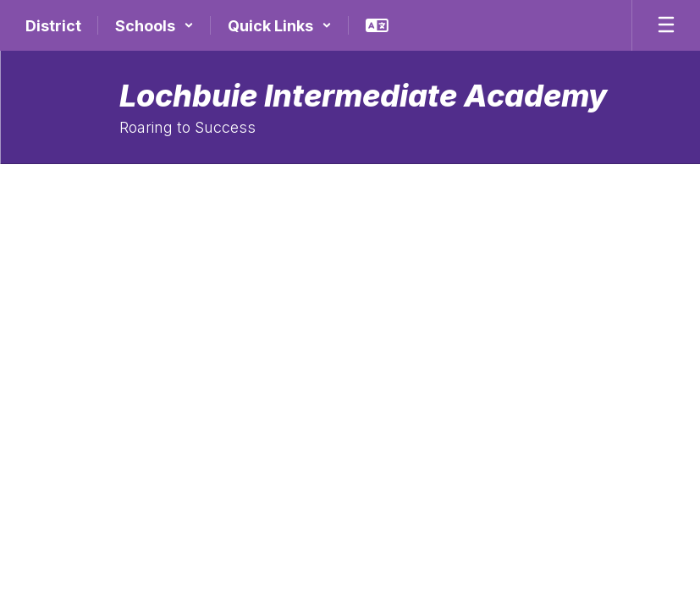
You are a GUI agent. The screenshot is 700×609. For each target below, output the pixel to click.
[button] (154, 25)
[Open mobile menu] (666, 25)
